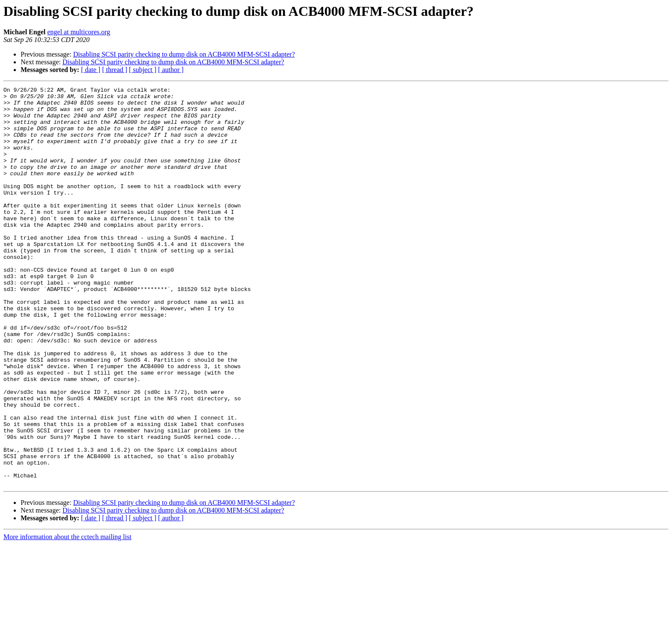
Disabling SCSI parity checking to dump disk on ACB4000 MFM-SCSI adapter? (184, 54)
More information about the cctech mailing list (67, 616)
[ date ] (91, 70)
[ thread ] (115, 70)
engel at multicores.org (79, 32)
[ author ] (171, 70)
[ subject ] (143, 70)
